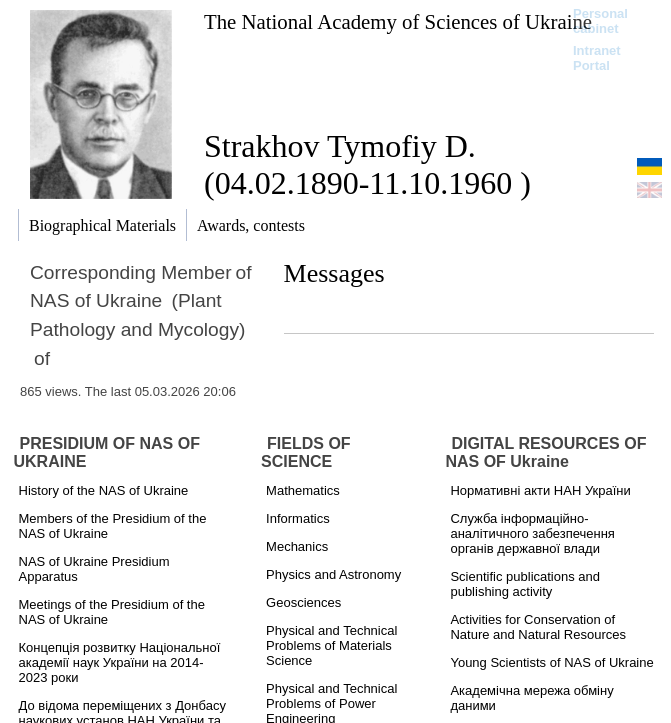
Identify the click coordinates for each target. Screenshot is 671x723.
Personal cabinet (600, 21)
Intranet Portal (597, 58)
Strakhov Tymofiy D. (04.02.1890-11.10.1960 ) (367, 164)
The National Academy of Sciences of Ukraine (398, 21)
